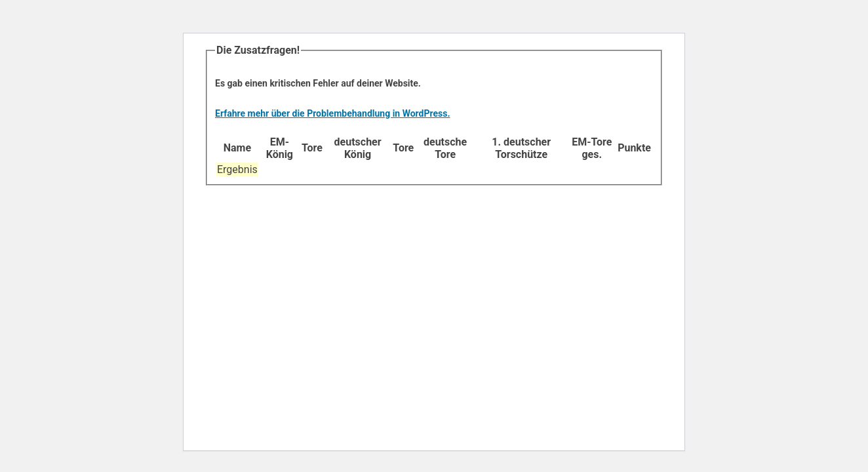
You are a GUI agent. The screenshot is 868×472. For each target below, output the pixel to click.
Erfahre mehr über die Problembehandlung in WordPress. (333, 113)
